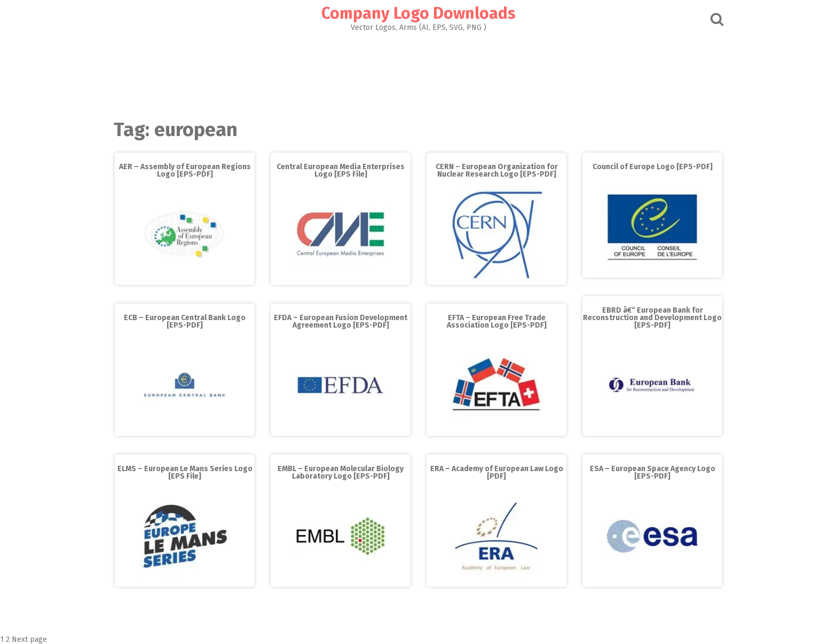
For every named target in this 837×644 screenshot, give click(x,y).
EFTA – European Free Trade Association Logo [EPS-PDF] (497, 321)
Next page (29, 639)
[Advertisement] (418, 73)
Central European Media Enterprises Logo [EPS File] (341, 170)
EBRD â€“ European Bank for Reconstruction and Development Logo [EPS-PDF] (652, 318)
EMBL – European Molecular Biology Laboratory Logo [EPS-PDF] (341, 472)
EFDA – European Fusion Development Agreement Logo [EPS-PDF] (341, 321)
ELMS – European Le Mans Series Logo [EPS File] (185, 472)
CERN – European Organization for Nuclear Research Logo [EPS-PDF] (497, 170)
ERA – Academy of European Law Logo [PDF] (497, 472)
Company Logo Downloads (418, 13)
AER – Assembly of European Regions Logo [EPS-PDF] (185, 170)
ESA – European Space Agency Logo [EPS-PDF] (653, 472)
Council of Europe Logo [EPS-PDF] (653, 167)
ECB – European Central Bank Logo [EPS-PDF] (185, 321)
